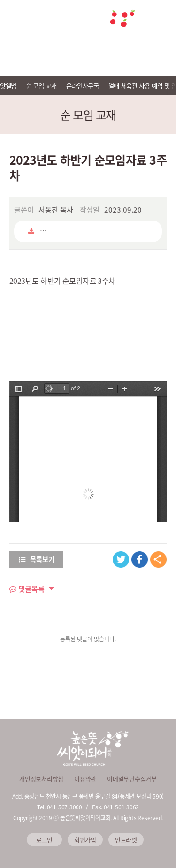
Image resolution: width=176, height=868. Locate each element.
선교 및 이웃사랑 (88, 65)
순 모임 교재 (41, 85)
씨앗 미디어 (123, 65)
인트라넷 (126, 840)
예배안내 (53, 65)
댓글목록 (27, 589)
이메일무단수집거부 (132, 779)
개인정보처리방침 (41, 779)
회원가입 (85, 840)
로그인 (44, 840)
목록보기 (37, 559)
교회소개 (18, 65)
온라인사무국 (83, 85)
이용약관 (85, 779)
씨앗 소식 (158, 65)
